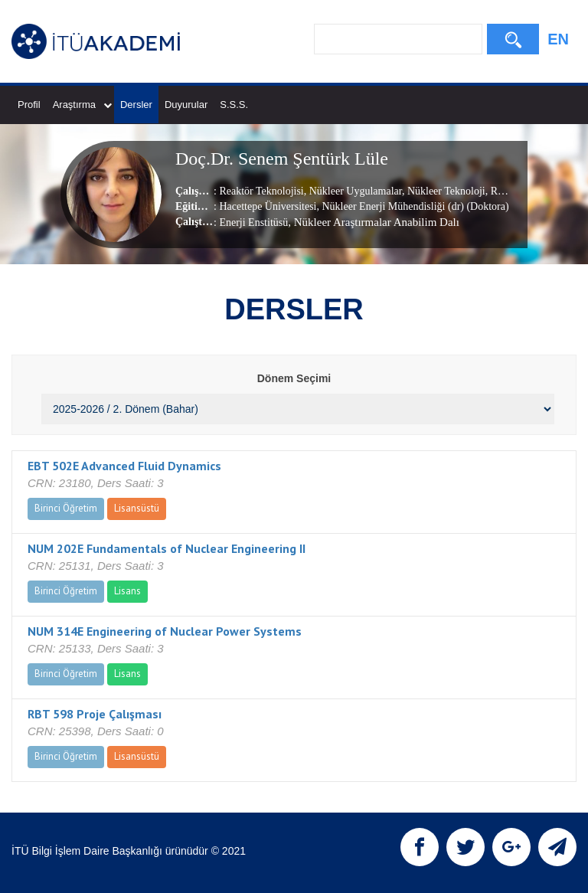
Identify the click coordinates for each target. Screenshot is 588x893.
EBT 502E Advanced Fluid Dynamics (124, 466)
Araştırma (82, 105)
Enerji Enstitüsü (253, 222)
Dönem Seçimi (294, 378)
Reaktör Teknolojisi (261, 191)
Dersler (136, 105)
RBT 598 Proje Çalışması (95, 714)
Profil (29, 105)
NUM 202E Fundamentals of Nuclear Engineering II (167, 548)
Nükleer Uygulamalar (354, 191)
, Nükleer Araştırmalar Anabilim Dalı (374, 222)
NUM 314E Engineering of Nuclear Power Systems (165, 631)
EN (558, 39)
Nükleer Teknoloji (444, 191)
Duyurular (186, 105)
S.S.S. (234, 105)
